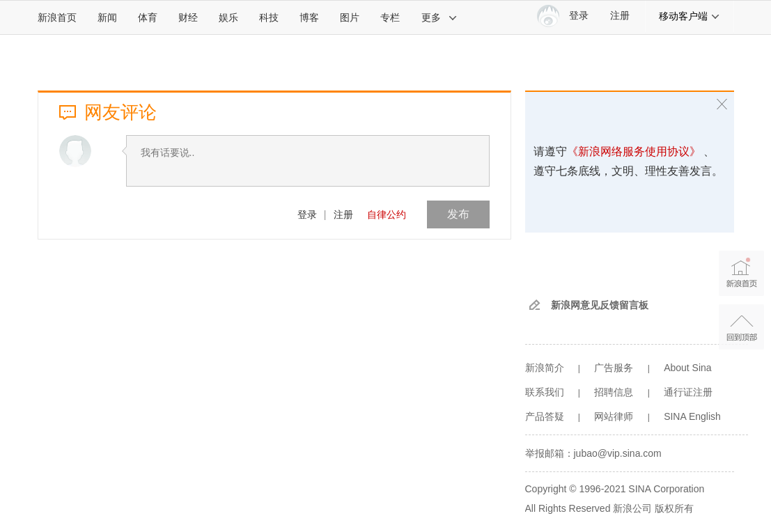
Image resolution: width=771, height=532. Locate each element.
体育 (148, 17)
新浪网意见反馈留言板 (600, 305)
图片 (350, 17)
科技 (269, 17)
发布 (458, 214)
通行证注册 (688, 392)
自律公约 (387, 214)
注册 (620, 16)
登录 (307, 214)
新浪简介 (545, 368)
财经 (188, 17)
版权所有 (674, 508)
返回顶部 (741, 327)
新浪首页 (57, 17)
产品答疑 (545, 416)
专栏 (390, 17)
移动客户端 (690, 16)
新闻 (107, 17)
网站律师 (614, 416)
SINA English (692, 416)
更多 (439, 17)
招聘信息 (614, 392)
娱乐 (228, 17)
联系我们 (545, 392)
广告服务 (614, 368)
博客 (309, 17)
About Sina (688, 368)
